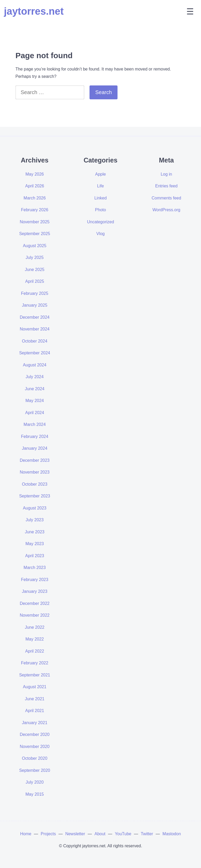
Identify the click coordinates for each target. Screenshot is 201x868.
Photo (100, 210)
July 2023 (35, 520)
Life (100, 186)
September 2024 (35, 353)
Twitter (147, 834)
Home (26, 834)
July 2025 (35, 257)
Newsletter (75, 834)
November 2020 (35, 747)
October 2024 (35, 341)
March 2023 (35, 568)
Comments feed (166, 198)
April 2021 (35, 711)
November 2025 (35, 222)
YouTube (123, 834)
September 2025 (35, 234)
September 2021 (35, 675)
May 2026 (35, 174)
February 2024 (35, 436)
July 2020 (35, 782)
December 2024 (35, 317)
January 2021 (35, 723)
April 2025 (35, 281)
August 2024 (35, 365)
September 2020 (35, 770)
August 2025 (35, 246)
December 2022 (35, 603)
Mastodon (172, 834)
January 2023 (35, 591)
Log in (166, 174)
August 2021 (35, 687)
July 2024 (35, 377)
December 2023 (35, 460)
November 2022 (35, 615)
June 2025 (35, 270)
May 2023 (35, 544)
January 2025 (35, 305)
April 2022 (35, 651)
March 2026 (35, 198)
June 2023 (35, 532)
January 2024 (35, 448)
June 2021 (35, 699)
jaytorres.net (34, 11)
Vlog (100, 234)
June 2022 (35, 627)
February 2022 (35, 663)
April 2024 (35, 413)
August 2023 (35, 508)
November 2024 (35, 329)
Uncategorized (100, 222)
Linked (100, 198)
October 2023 (35, 484)
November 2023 (35, 472)
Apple (101, 174)
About (100, 834)
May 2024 (35, 401)
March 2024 (35, 424)
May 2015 (35, 794)
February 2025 (35, 293)
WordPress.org (166, 210)
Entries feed (166, 186)
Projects (48, 834)
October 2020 (35, 758)
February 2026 (35, 210)
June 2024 (35, 389)
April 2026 (35, 186)
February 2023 (35, 580)
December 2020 (35, 734)
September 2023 (35, 496)
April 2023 (35, 556)
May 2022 (35, 639)
